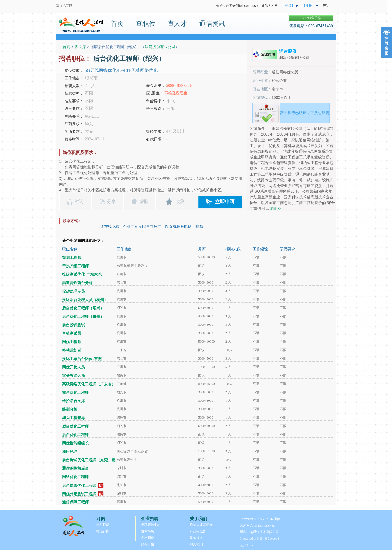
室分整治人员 (73, 376)
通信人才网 (64, 5)
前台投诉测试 (73, 325)
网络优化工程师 (75, 477)
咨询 (79, 202)
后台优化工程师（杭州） (83, 317)
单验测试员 (72, 334)
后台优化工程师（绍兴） (83, 308)
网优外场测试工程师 (79, 494)
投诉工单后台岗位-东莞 (82, 359)
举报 (143, 202)
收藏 (180, 202)
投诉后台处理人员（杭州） (85, 300)
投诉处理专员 (73, 291)
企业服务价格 (311, 18)
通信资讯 (212, 24)
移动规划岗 (72, 350)
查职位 (146, 24)
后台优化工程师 (75, 426)
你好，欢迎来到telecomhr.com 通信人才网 (247, 6)
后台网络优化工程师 (79, 486)
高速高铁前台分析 (77, 283)
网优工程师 (72, 342)
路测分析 (70, 409)
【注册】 (309, 6)
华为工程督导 (73, 418)
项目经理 (70, 452)
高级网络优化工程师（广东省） (89, 384)
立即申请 (225, 202)
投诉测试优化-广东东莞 (82, 274)
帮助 (326, 6)
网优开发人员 (73, 367)
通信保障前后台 (75, 468)
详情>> (275, 208)
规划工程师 (72, 258)
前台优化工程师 (75, 393)
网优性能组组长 (75, 443)
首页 (117, 24)
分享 (111, 202)
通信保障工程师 (75, 502)
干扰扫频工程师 (75, 266)
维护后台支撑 (73, 401)
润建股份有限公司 (160, 47)
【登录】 (288, 6)
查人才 (177, 24)
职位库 (80, 47)
